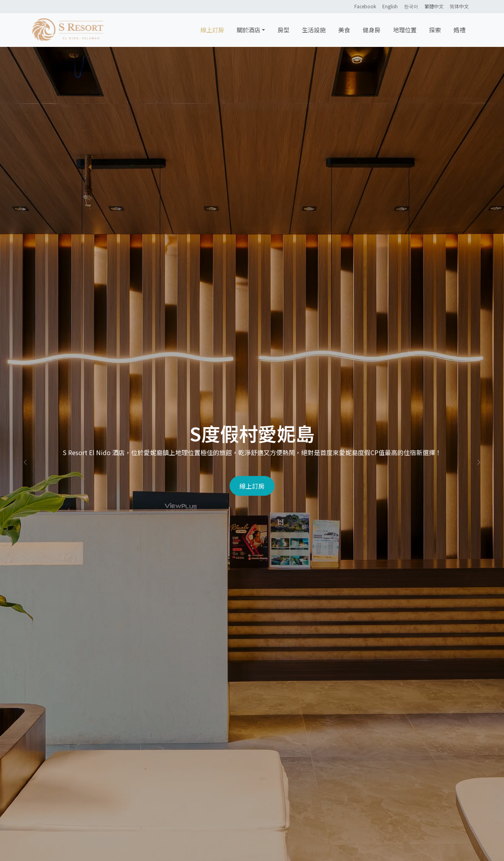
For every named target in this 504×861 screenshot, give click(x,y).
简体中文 (459, 6)
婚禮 (460, 30)
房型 (283, 30)
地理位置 (405, 30)
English (390, 6)
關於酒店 (248, 30)
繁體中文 (434, 6)
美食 (344, 30)
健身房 (372, 30)
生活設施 (314, 30)
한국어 (411, 6)
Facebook (365, 6)
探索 (435, 30)
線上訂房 (212, 30)
